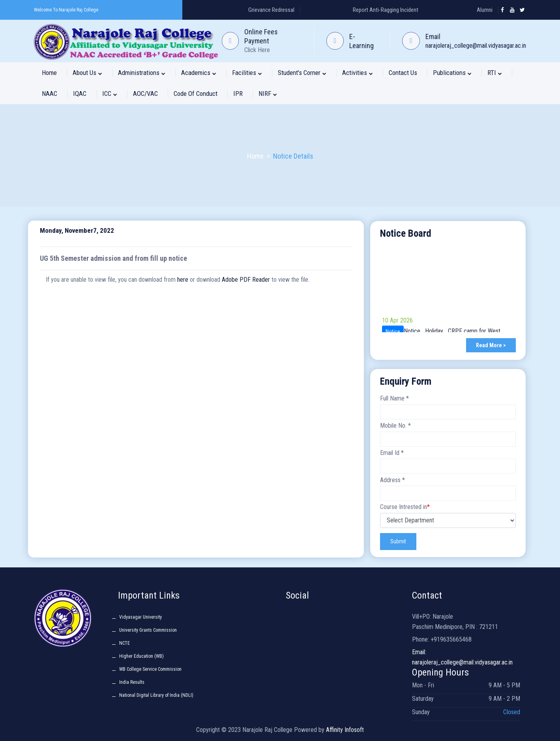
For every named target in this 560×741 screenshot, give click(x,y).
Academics (199, 73)
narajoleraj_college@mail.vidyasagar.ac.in (476, 46)
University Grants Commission (148, 630)
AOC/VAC (145, 94)
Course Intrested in (405, 507)
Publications (452, 73)
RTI (495, 73)
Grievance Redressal (271, 10)
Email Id (392, 453)
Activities (358, 73)
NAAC (50, 94)
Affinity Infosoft (345, 730)
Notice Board (406, 233)
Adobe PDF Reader (246, 280)
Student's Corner (302, 73)
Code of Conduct (196, 94)
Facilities (247, 73)
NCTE (125, 643)
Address (392, 480)
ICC (110, 94)
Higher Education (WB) (141, 656)
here (183, 280)
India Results (132, 682)
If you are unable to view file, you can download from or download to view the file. (178, 280)
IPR (238, 94)
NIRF (268, 94)
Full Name (394, 398)
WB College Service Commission (150, 669)
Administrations (142, 73)
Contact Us (403, 73)
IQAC (80, 94)
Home (49, 73)
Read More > (491, 345)
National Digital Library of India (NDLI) (156, 695)
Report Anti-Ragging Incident (386, 10)
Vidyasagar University (140, 617)
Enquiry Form (406, 381)
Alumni (485, 10)
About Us (87, 73)
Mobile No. (395, 426)
